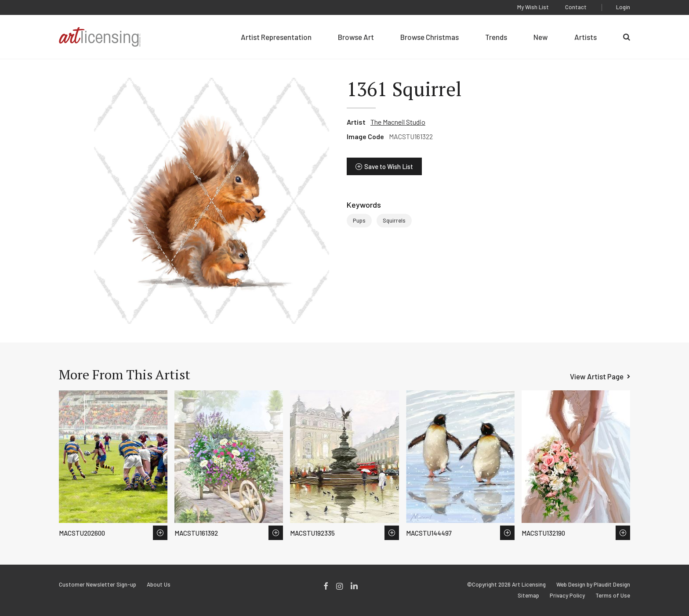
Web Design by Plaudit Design (593, 585)
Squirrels (394, 220)
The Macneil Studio (398, 122)
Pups (359, 220)
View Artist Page (597, 376)
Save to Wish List (389, 166)
